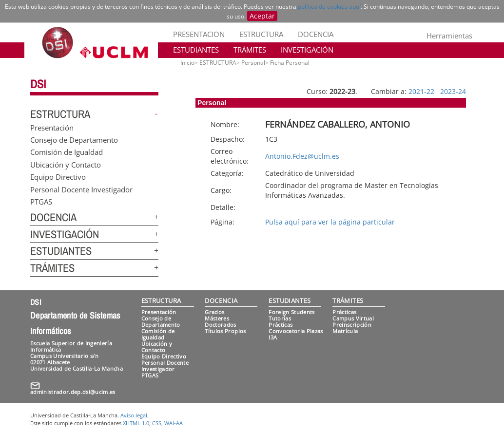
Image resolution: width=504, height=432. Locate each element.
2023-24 (453, 91)
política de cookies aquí (329, 7)
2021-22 (421, 91)
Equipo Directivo (58, 177)
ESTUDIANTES (196, 50)
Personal (253, 63)
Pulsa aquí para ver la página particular (330, 222)
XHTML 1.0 (136, 423)
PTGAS (41, 202)
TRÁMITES (250, 50)
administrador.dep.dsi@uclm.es (73, 392)
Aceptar (262, 16)
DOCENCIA (316, 34)
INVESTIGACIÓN (307, 50)
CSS (157, 423)
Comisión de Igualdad (67, 152)
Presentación (52, 127)
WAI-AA (174, 423)
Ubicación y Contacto (66, 164)
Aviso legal (134, 415)
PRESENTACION (199, 34)
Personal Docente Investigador (81, 189)
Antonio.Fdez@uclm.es (302, 156)
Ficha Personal (290, 63)
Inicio (187, 63)
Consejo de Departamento (74, 140)
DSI (38, 84)
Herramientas (449, 36)
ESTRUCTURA (261, 34)
